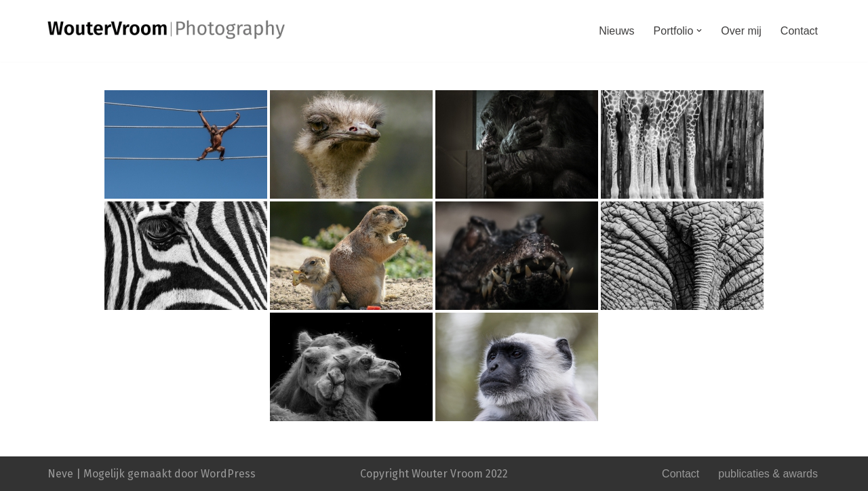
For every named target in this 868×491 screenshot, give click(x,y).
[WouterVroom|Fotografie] (166, 29)
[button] (699, 31)
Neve (60, 474)
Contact (799, 31)
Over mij (741, 31)
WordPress (228, 474)
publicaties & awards (768, 474)
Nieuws (616, 31)
